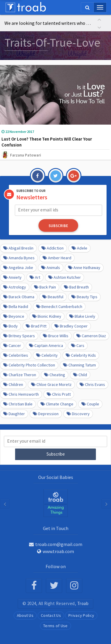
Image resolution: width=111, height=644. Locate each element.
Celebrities (16, 355)
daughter (14, 414)
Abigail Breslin (18, 248)
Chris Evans (92, 384)
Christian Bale (18, 404)
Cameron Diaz (91, 336)
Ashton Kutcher (65, 277)
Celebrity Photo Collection (29, 365)
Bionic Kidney (47, 316)
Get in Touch (56, 528)
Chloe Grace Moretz (51, 384)
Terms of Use (55, 626)
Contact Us (51, 615)
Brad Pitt (36, 326)
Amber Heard (57, 258)
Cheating (55, 375)
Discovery (78, 414)
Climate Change (57, 404)
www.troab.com (55, 551)
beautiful (53, 297)
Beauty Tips (84, 297)
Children (13, 384)
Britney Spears (19, 336)
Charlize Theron (20, 375)
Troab (83, 603)
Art (35, 277)
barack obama (19, 297)
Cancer (12, 345)
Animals (51, 268)
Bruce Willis (56, 336)
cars (78, 345)
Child (80, 375)
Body (11, 326)
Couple (90, 404)
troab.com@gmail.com (56, 544)
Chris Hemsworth (21, 394)
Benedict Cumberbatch (59, 306)
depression (46, 414)
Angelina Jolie (18, 268)
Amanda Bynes (19, 258)
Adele (79, 248)
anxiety (12, 277)
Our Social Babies (56, 477)
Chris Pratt (59, 394)
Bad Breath (76, 287)
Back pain (45, 287)
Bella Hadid (16, 306)
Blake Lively (82, 316)
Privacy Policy (81, 615)
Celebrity (47, 355)
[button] (99, 19)
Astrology (15, 287)
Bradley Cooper (71, 326)
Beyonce (14, 316)
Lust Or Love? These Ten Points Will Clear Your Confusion (47, 142)
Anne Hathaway (84, 268)
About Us (25, 615)
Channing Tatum (79, 365)
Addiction (53, 248)
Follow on (56, 566)
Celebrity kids (81, 355)
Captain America (46, 345)
